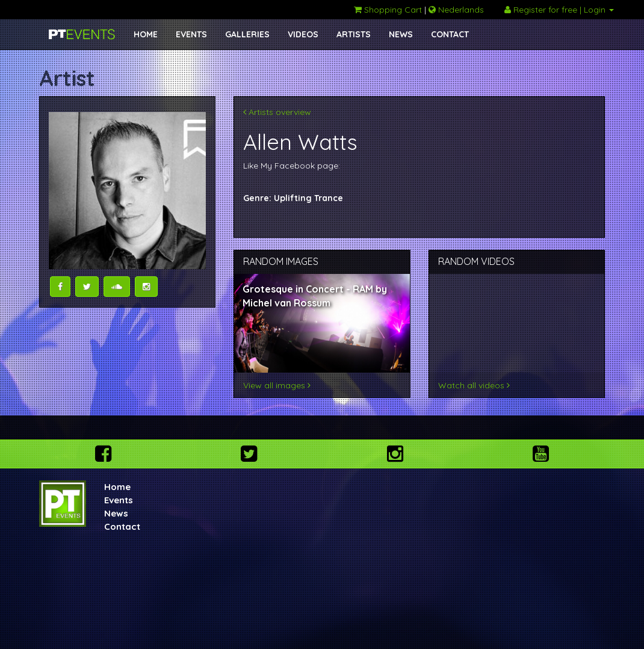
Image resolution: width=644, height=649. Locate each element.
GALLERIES (247, 34)
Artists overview (277, 112)
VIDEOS (303, 34)
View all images (277, 385)
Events (119, 500)
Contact (122, 526)
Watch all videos (474, 385)
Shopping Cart (388, 10)
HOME (146, 34)
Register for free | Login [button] (559, 10)
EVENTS (191, 34)
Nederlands (456, 10)
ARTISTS (354, 34)
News (116, 513)
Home (117, 487)
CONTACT (450, 34)
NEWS (401, 34)
